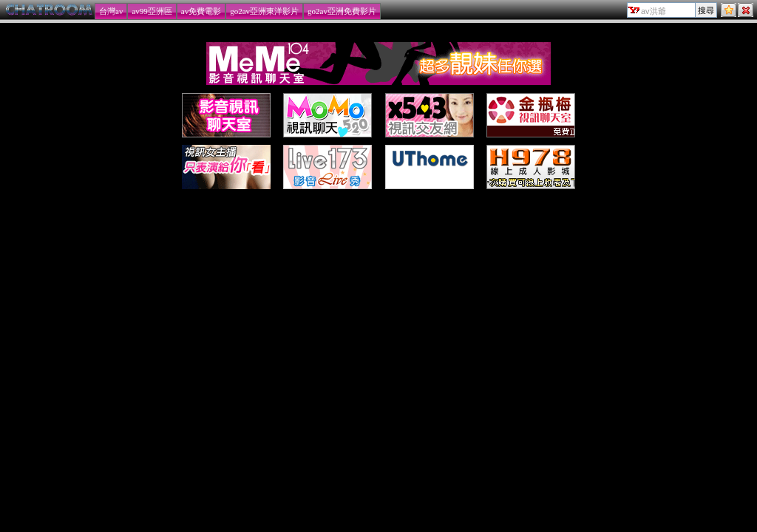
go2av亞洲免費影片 (342, 11)
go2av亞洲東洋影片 (264, 11)
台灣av (111, 11)
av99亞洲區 (152, 11)
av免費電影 (201, 11)
